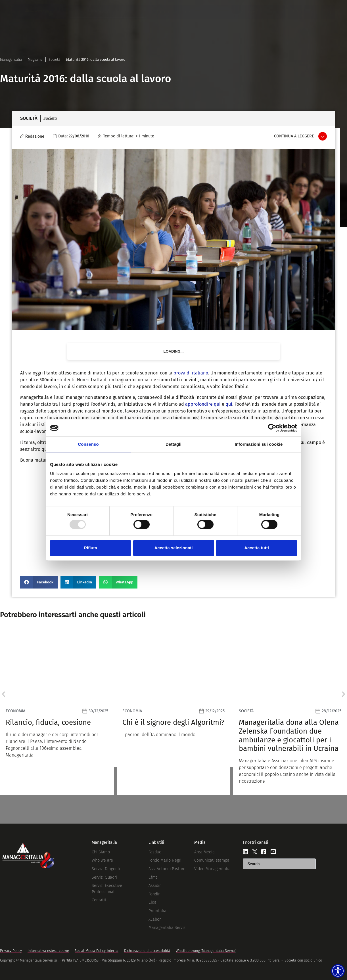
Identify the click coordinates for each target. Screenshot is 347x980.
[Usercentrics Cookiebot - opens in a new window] (272, 428)
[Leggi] (174, 713)
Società (54, 59)
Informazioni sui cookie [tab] (259, 444)
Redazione (35, 136)
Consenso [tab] (88, 444)
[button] (39, 582)
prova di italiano (191, 373)
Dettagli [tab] (173, 444)
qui (229, 404)
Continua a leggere (294, 136)
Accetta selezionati (173, 548)
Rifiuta (90, 548)
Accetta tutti (257, 548)
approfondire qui (203, 404)
